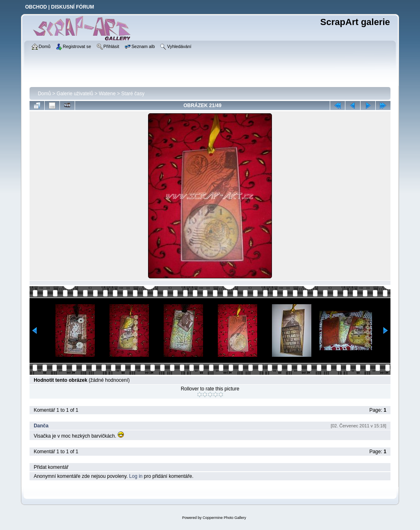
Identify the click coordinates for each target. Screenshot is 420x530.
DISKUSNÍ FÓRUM (73, 7)
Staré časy (133, 94)
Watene (107, 94)
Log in (136, 476)
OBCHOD (36, 7)
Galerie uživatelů (75, 94)
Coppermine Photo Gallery (224, 518)
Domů (44, 94)
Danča (41, 426)
